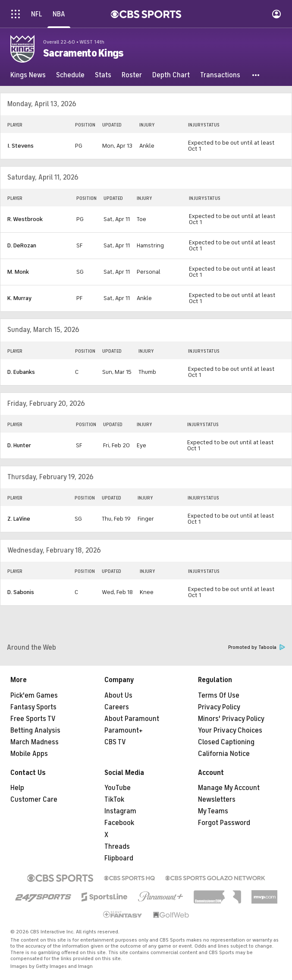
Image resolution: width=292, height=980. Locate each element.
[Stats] (103, 75)
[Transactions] (220, 75)
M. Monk (18, 272)
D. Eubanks (21, 372)
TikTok (114, 800)
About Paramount (132, 719)
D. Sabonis (21, 592)
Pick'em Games (34, 695)
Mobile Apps (29, 754)
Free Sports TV (33, 719)
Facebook (119, 823)
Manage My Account (229, 788)
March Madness (35, 742)
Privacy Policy (219, 707)
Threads (117, 847)
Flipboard (119, 858)
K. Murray (19, 298)
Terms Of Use (219, 695)
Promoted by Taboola (257, 647)
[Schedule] (70, 75)
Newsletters (217, 800)
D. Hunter (19, 445)
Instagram (120, 811)
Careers (117, 707)
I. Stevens (20, 146)
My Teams (213, 811)
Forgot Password (224, 823)
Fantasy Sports (33, 707)
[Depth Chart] (171, 75)
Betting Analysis (35, 730)
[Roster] (132, 75)
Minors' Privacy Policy (231, 719)
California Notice (224, 754)
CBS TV (115, 742)
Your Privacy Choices (230, 730)
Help (17, 788)
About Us (118, 695)
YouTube (118, 788)
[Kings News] (28, 75)
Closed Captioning (226, 742)
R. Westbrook (25, 219)
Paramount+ (124, 730)
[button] (256, 75)
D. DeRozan (22, 245)
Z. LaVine (19, 519)
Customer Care (34, 800)
